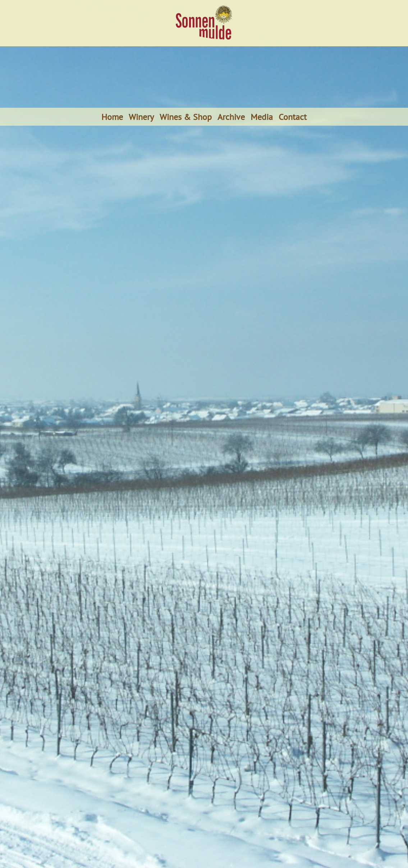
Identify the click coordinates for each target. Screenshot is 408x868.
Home (112, 117)
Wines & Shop (186, 117)
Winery (141, 117)
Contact (293, 117)
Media (262, 117)
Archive (231, 117)
